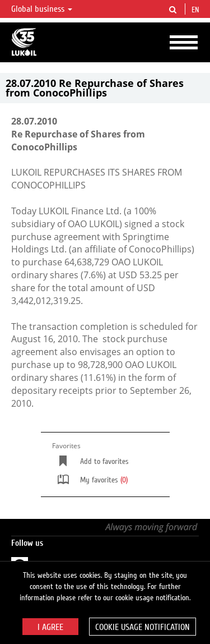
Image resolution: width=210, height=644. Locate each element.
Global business (42, 9)
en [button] (197, 10)
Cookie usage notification (143, 627)
